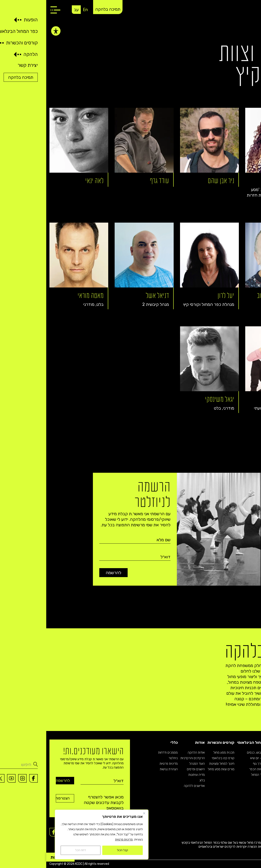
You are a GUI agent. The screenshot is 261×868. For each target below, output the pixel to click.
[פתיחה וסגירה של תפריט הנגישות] (10, 30)
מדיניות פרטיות (78, 840)
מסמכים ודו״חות (122, 753)
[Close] (98, 813)
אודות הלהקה (150, 753)
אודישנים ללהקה (148, 786)
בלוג (156, 780)
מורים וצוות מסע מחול (175, 769)
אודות (154, 743)
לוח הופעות (251, 753)
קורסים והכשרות (175, 743)
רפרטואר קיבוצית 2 (246, 764)
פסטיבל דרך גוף (217, 764)
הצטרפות (19, 798)
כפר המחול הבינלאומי (209, 743)
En (39, 10)
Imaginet (252, 864)
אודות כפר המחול (216, 775)
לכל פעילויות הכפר (215, 769)
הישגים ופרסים (150, 769)
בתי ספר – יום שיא (215, 758)
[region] (55, 834)
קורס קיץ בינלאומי (177, 758)
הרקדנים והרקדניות (146, 758)
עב (30, 10)
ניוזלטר (127, 758)
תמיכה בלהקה (62, 9)
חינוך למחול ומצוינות (176, 764)
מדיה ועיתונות (150, 775)
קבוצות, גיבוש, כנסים (214, 753)
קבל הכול (76, 850)
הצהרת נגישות (123, 769)
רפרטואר (252, 758)
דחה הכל (34, 850)
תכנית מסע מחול (178, 753)
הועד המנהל (151, 764)
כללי (128, 743)
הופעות (252, 743)
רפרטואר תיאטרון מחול (244, 769)
